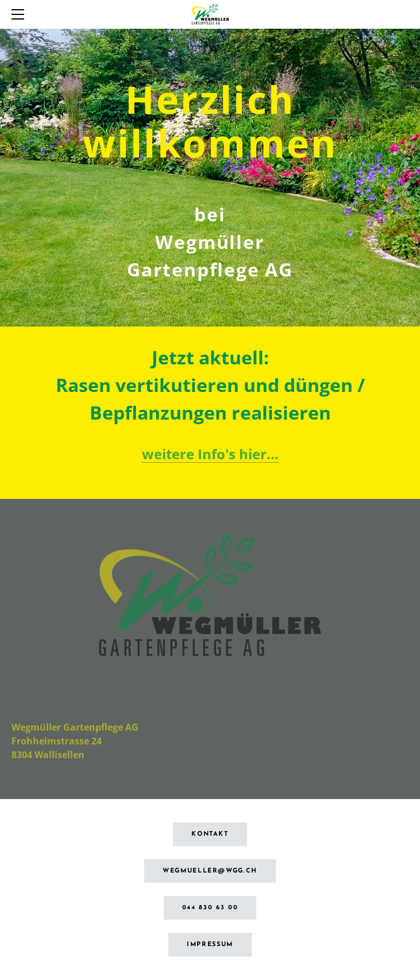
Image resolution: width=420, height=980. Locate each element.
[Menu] (20, 14)
